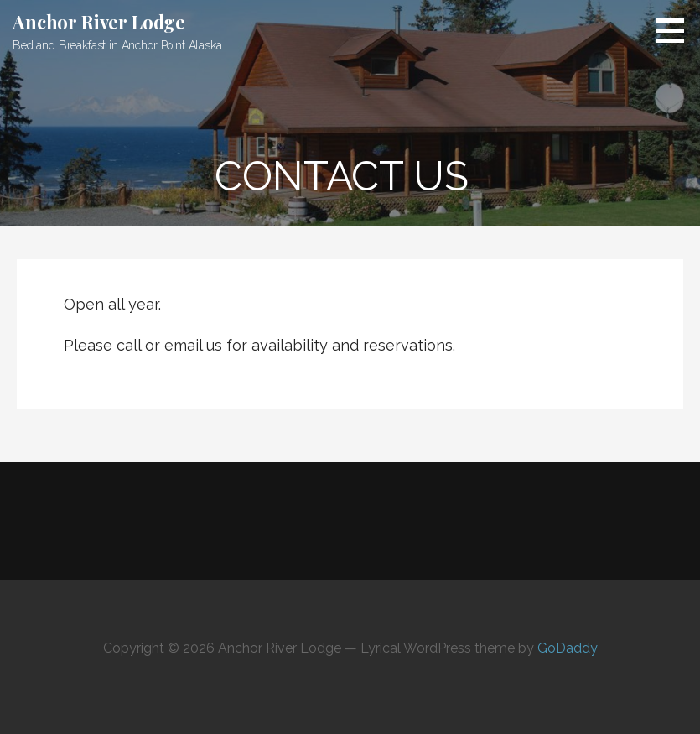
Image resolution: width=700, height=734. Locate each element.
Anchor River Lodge (99, 22)
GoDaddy (568, 648)
